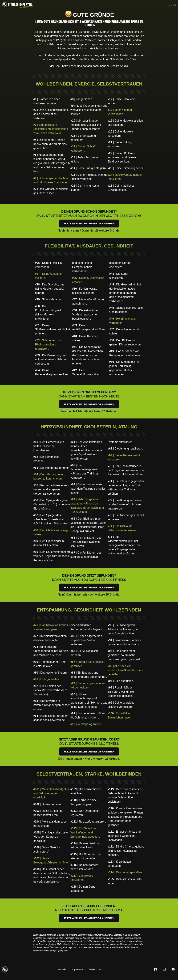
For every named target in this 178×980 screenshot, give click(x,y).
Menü (173, 5)
